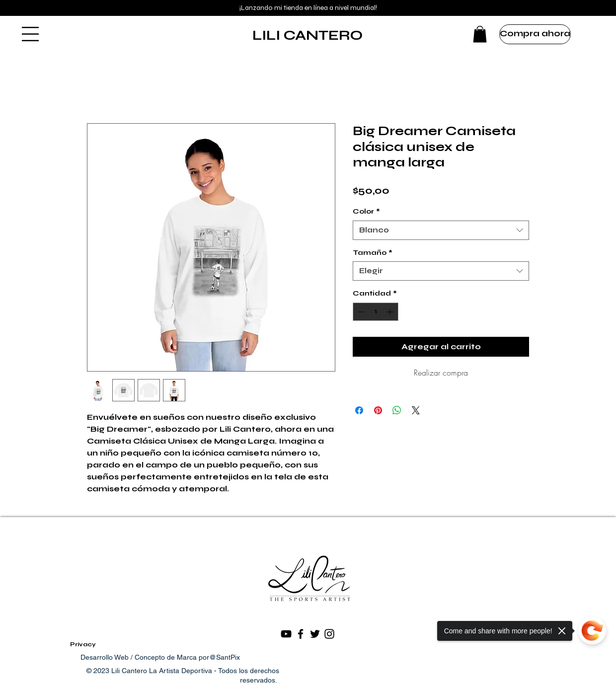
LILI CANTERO (308, 35)
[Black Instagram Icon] (329, 634)
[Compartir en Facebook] (359, 410)
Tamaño (373, 253)
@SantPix (225, 657)
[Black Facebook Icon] (301, 634)
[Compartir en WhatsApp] (397, 410)
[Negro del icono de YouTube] (286, 634)
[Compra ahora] (535, 34)
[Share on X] (416, 410)
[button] (30, 34)
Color (366, 211)
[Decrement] (360, 312)
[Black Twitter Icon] (315, 634)
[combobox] (441, 230)
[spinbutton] (376, 312)
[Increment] (391, 312)
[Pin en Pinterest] (378, 410)
